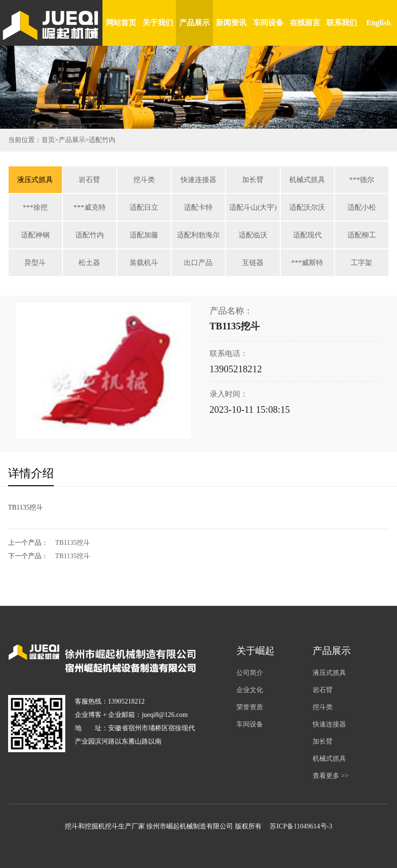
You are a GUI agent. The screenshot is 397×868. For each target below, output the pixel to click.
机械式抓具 (307, 180)
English (379, 23)
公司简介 (250, 673)
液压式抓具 (35, 180)
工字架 (361, 263)
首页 (48, 140)
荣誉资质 (250, 707)
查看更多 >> (331, 776)
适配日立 (144, 207)
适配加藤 (144, 235)
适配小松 (362, 207)
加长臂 (253, 180)
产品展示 (194, 23)
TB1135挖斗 (73, 543)
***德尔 (362, 180)
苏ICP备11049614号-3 (301, 826)
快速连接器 (198, 180)
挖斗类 (144, 180)
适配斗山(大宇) (253, 207)
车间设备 (268, 23)
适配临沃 (253, 235)
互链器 (253, 263)
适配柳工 (362, 235)
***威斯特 (307, 263)
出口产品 (198, 263)
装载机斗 (144, 263)
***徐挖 (36, 207)
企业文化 (250, 690)
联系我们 (342, 23)
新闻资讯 (231, 23)
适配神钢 (35, 235)
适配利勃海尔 (198, 235)
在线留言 (305, 23)
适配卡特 (198, 207)
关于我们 (158, 23)
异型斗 (35, 263)
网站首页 (121, 23)
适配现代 (307, 235)
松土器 (89, 263)
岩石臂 (89, 180)
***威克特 (90, 207)
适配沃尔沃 (307, 207)
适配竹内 (102, 140)
